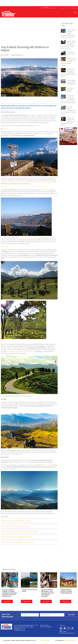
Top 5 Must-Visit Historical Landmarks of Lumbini (20, 532)
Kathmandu (45, 190)
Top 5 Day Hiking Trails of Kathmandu (15, 526)
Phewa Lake (49, 465)
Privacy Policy (45, 640)
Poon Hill (5, 129)
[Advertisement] (29, 33)
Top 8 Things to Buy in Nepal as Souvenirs (17, 537)
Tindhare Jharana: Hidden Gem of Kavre (16, 521)
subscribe (71, 615)
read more (7, 601)
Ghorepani (42, 134)
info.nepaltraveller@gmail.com (67, 633)
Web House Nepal (70, 640)
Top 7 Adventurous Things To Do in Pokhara (17, 542)
